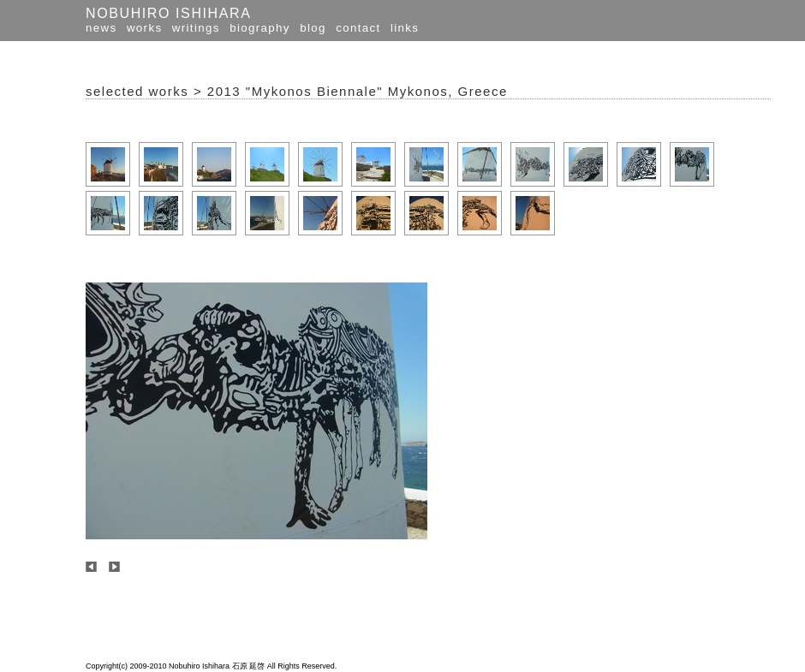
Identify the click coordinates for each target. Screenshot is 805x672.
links (405, 28)
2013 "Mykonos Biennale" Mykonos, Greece (358, 91)
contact (358, 28)
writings (196, 28)
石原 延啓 (249, 666)
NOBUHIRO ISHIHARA (168, 13)
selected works (137, 91)
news (101, 28)
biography (260, 28)
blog (313, 28)
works (144, 28)
